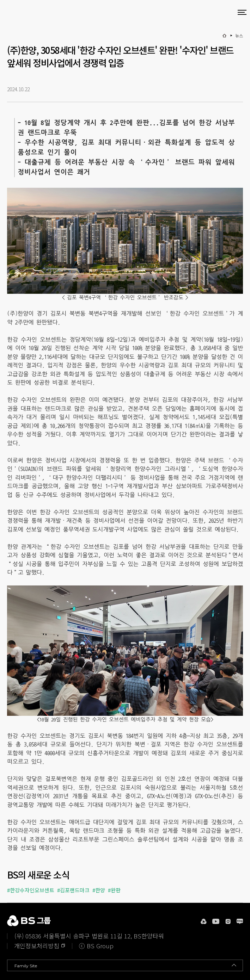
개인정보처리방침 (37, 946)
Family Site (26, 966)
